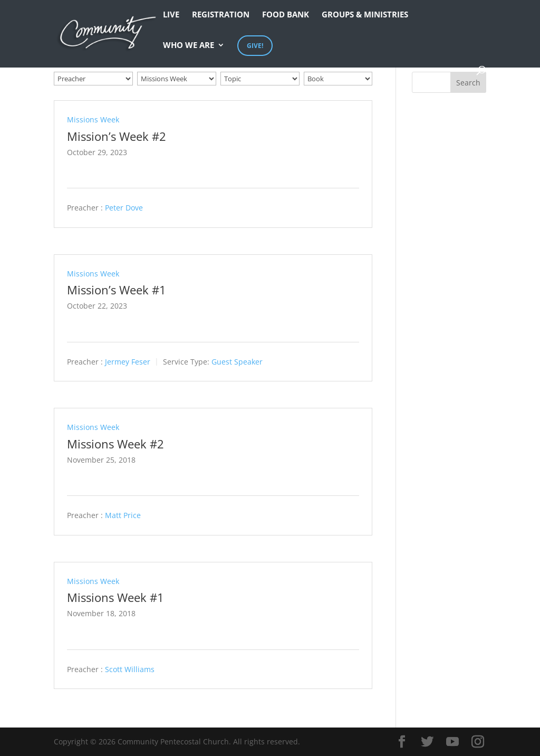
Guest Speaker (237, 362)
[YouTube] (452, 742)
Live (171, 15)
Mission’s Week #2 (117, 136)
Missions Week (93, 119)
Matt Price (123, 516)
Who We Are (189, 46)
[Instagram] (478, 742)
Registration (221, 15)
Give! (255, 46)
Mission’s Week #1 (117, 290)
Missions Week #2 (115, 444)
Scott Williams (130, 669)
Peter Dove (124, 208)
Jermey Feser (128, 362)
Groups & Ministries (365, 15)
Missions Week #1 (115, 597)
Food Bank (286, 15)
